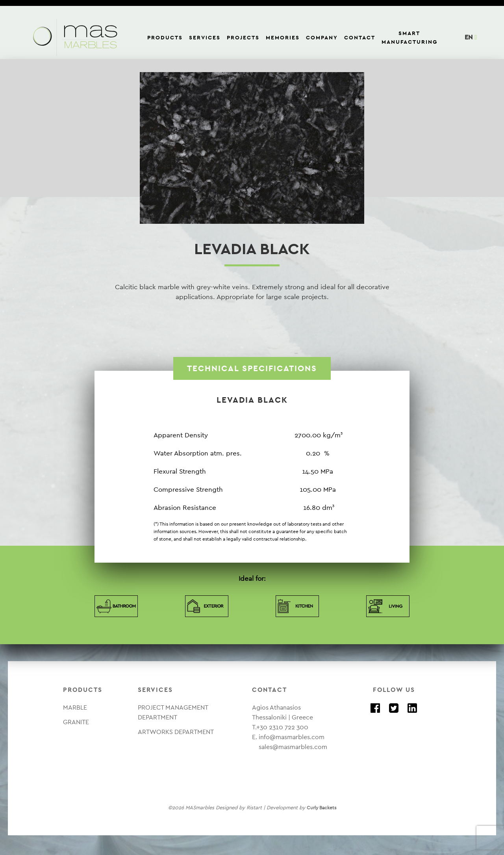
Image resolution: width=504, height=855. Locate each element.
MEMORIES (283, 37)
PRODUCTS (165, 37)
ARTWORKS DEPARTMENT (176, 732)
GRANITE (76, 722)
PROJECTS (243, 37)
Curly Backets (321, 808)
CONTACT (360, 37)
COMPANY (322, 37)
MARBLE (75, 707)
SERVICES (205, 37)
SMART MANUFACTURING (409, 37)
